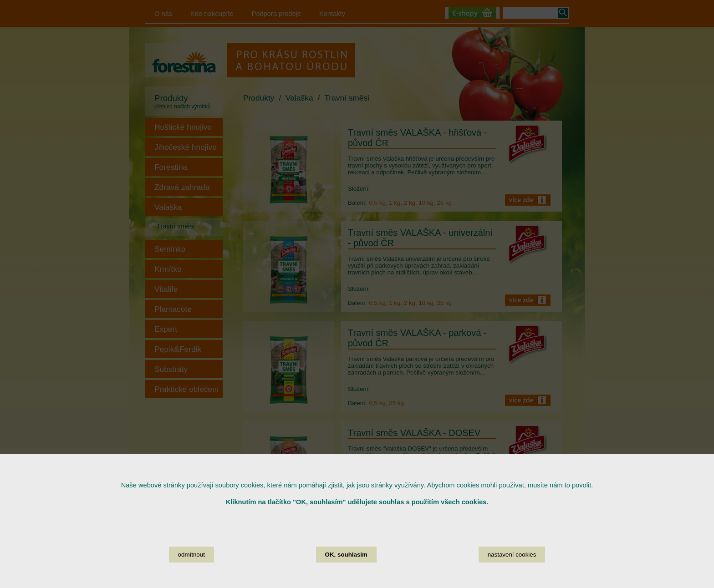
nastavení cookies (512, 566)
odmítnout (191, 566)
